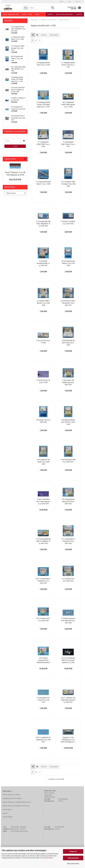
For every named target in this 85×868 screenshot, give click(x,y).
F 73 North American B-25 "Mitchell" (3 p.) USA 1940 (68, 621)
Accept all (73, 851)
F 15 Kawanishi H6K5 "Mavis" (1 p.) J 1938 (43, 183)
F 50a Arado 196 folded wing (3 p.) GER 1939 (68, 382)
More (37, 14)
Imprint (5, 813)
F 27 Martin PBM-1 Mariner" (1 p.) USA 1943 (43, 303)
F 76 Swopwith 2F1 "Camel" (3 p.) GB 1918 (43, 700)
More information (73, 864)
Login (15, 146)
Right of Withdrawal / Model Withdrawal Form (17, 802)
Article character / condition (11, 795)
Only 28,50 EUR (15, 180)
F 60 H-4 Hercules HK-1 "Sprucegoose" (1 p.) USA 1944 (43, 501)
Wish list (78, 2)
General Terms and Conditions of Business (16, 806)
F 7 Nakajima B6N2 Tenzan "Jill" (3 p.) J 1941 (68, 65)
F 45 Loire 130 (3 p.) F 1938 (43, 342)
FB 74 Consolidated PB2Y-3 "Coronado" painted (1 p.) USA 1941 (68, 660)
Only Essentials (73, 858)
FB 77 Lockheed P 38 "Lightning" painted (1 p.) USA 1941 (68, 700)
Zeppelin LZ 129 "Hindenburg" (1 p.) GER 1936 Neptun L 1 (68, 740)
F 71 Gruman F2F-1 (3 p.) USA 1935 (68, 580)
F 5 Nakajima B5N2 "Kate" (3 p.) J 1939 (43, 64)
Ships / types (27, 14)
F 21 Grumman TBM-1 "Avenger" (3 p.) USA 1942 (68, 184)
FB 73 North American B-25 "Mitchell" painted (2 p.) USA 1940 (43, 660)
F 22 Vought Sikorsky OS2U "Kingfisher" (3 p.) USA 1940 (43, 224)
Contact (79, 14)
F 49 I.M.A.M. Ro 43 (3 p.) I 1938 (43, 381)
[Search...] (26, 8)
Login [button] (69, 2)
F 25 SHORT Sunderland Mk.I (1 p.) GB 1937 (43, 263)
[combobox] (44, 35)
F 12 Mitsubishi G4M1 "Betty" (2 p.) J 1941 (68, 144)
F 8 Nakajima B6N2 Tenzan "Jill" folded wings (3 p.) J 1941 (43, 105)
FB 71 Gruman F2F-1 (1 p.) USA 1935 (43, 619)
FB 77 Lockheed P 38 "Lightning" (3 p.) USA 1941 (43, 740)
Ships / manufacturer (11, 14)
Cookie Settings (8, 817)
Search (50, 14)
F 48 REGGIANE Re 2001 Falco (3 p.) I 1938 (68, 343)
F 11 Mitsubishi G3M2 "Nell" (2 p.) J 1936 (43, 144)
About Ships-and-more (64, 14)
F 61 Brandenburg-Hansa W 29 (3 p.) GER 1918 (68, 501)
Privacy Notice (48, 858)
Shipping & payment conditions (12, 798)
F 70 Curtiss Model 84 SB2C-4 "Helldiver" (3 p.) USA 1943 (43, 541)
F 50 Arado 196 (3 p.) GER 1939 (43, 421)
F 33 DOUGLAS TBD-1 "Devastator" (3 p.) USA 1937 (68, 303)
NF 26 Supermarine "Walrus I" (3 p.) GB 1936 (68, 263)
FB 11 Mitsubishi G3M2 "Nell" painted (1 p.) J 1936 (68, 105)
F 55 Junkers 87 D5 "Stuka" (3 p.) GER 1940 (43, 462)
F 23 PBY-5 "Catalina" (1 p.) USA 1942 (68, 223)
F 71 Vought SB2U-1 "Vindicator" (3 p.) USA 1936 (68, 541)
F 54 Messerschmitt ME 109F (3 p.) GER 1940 (68, 422)
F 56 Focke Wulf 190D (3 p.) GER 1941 (68, 461)
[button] (62, 2)
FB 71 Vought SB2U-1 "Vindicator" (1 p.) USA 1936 (43, 581)
